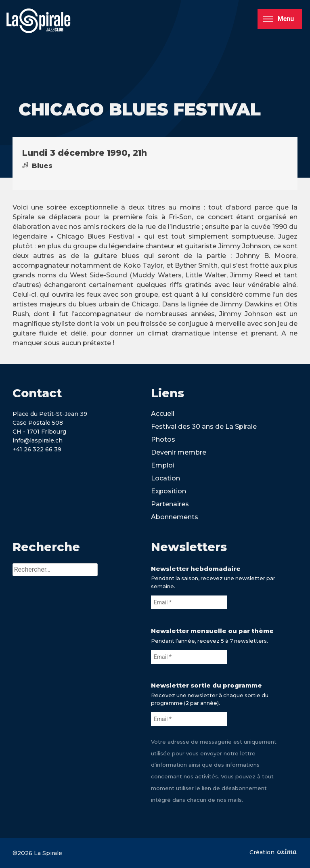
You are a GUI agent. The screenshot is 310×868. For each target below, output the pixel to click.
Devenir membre (179, 452)
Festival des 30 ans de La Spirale (204, 427)
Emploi (163, 465)
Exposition (169, 491)
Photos (163, 439)
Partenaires (170, 504)
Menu (278, 19)
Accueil (163, 414)
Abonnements (175, 517)
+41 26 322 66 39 (37, 449)
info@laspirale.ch (38, 440)
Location (165, 478)
